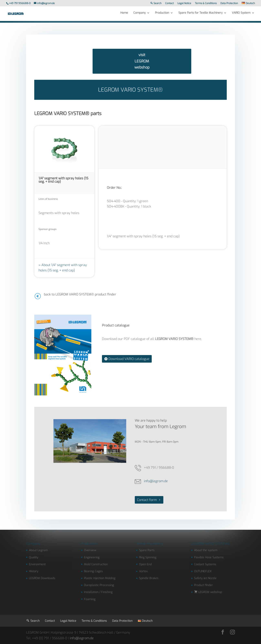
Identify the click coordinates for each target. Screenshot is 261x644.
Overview (90, 550)
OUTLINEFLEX (203, 571)
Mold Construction (96, 564)
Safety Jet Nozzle (205, 578)
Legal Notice (184, 3)
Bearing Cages (93, 571)
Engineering (92, 557)
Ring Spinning (148, 557)
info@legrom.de (156, 481)
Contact (169, 3)
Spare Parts (147, 550)
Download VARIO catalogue (129, 359)
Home (124, 15)
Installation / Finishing (98, 592)
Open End (145, 564)
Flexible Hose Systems (209, 557)
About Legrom (38, 550)
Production (162, 15)
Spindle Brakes (149, 578)
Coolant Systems (205, 564)
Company (139, 15)
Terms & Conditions (206, 3)
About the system (206, 550)
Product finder (203, 585)
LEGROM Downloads (42, 578)
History (34, 571)
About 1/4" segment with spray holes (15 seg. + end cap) (63, 268)
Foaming (90, 599)
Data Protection (229, 3)
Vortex (143, 571)
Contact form (147, 500)
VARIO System (241, 15)
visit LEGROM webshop (142, 61)
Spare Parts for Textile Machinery (200, 15)
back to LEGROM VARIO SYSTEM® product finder (80, 294)
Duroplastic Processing (99, 585)
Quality (34, 557)
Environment (37, 564)
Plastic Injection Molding (100, 578)
